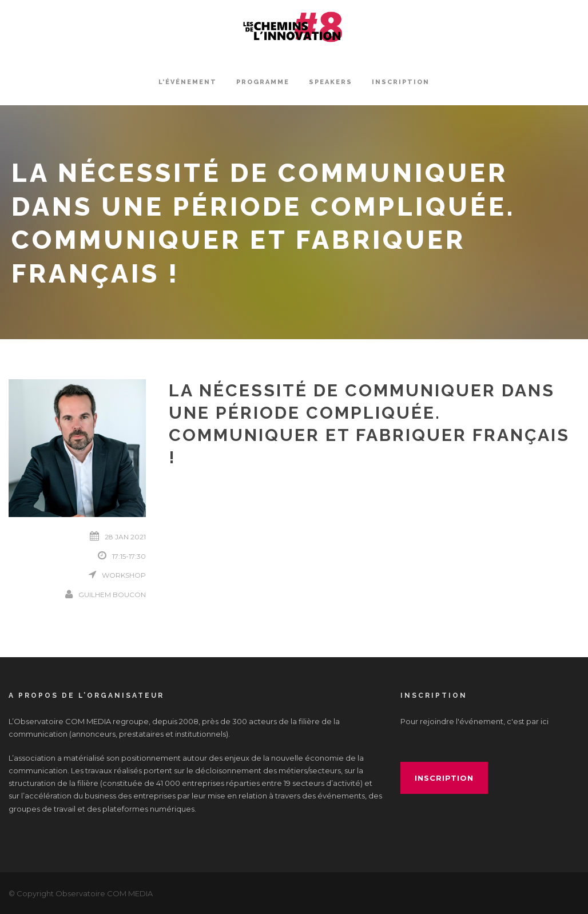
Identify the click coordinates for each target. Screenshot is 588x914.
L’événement (188, 82)
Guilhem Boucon (112, 595)
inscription (444, 778)
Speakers (331, 82)
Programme (263, 82)
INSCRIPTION (401, 82)
